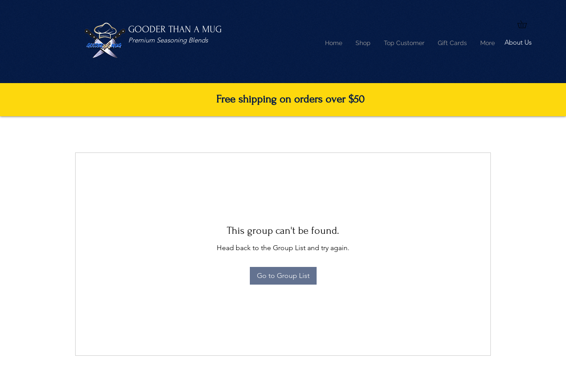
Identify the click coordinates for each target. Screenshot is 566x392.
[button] (526, 24)
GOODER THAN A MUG (175, 29)
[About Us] (518, 43)
